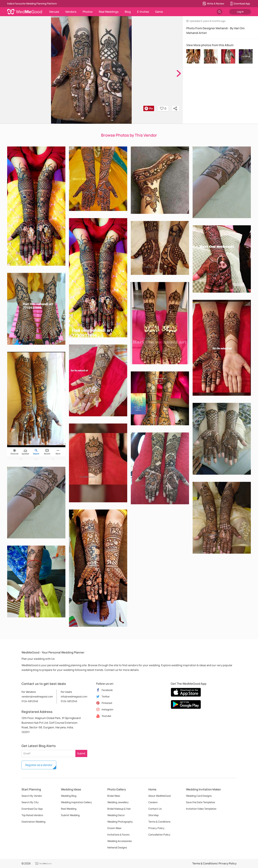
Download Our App (32, 809)
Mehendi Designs (117, 847)
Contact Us (155, 809)
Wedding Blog (69, 796)
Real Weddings (109, 12)
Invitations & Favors (118, 835)
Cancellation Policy (159, 835)
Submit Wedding (70, 815)
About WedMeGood (159, 796)
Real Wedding (69, 809)
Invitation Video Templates (201, 809)
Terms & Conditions (159, 822)
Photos (88, 12)
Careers (153, 802)
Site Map (153, 815)
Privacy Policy (156, 828)
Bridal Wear (114, 796)
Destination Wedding (33, 822)
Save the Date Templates (200, 802)
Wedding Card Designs (199, 796)
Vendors (71, 12)
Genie (159, 12)
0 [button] (163, 108)
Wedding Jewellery (118, 802)
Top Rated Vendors (32, 815)
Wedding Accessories (120, 841)
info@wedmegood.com (74, 696)
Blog (128, 12)
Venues (54, 12)
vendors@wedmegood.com (37, 696)
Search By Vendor (32, 796)
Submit (81, 753)
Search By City (30, 802)
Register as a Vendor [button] (39, 765)
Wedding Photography (120, 822)
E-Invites (143, 12)
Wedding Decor (116, 815)
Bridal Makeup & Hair (119, 809)
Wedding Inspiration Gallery (76, 802)
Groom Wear (114, 828)
